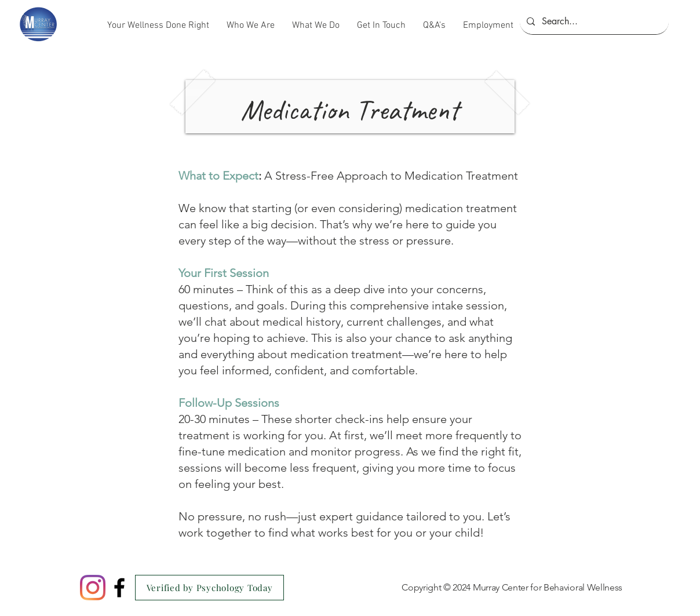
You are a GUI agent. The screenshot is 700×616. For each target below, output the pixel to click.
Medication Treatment (350, 110)
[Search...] (593, 21)
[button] (251, 25)
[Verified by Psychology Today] (209, 588)
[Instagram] (93, 588)
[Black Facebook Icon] (119, 588)
